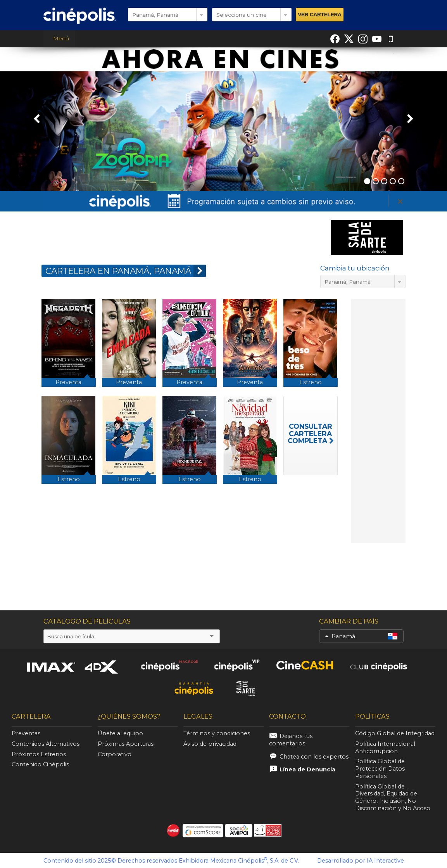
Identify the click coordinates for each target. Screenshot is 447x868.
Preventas (26, 733)
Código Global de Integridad (395, 733)
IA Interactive (385, 861)
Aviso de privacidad (210, 744)
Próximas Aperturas (126, 744)
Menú (59, 38)
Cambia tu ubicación (355, 268)
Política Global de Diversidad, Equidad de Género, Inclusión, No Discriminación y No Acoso (393, 797)
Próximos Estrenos (39, 754)
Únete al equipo (120, 733)
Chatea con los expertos (314, 757)
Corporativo (115, 754)
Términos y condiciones (217, 733)
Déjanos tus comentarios (291, 740)
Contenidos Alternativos (46, 744)
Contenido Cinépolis (40, 764)
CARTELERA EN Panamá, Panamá (126, 271)
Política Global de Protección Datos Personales (380, 769)
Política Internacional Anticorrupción (385, 748)
